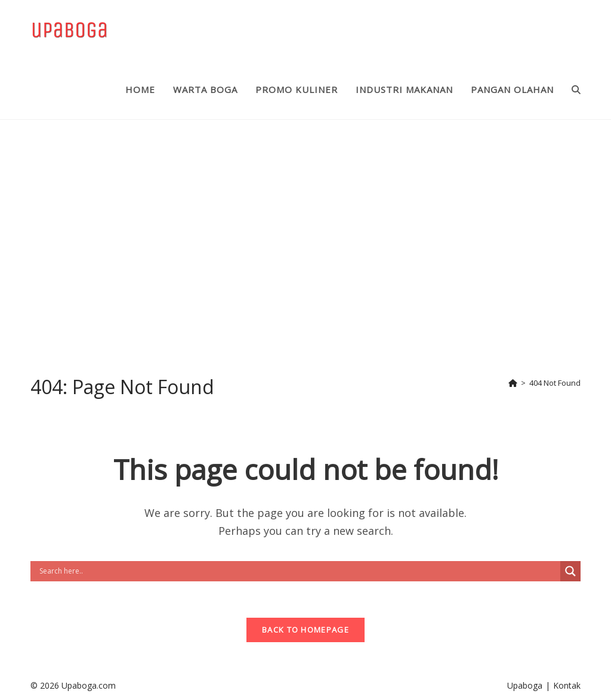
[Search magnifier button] (570, 571)
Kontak (567, 685)
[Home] (513, 383)
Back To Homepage (305, 630)
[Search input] (298, 571)
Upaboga (525, 685)
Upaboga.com (89, 685)
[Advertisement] (305, 241)
